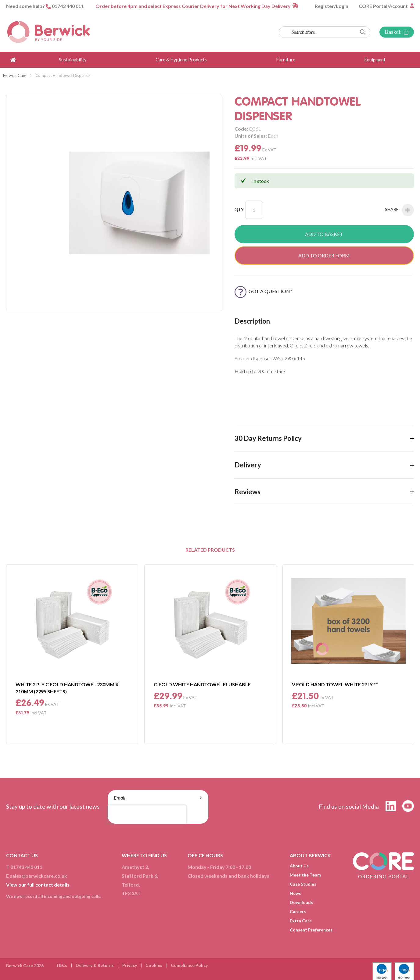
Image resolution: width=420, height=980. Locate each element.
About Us (299, 866)
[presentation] (147, 815)
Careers (298, 911)
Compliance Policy (189, 965)
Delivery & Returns (95, 965)
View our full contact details (38, 885)
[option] (72, 654)
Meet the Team (305, 875)
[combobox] (325, 32)
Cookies (154, 965)
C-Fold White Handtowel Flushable (202, 684)
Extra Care (301, 921)
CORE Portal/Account (384, 6)
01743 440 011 (68, 6)
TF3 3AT (131, 893)
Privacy (130, 965)
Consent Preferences (311, 930)
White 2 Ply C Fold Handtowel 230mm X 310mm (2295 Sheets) (67, 688)
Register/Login (332, 6)
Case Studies (303, 884)
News (295, 893)
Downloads (301, 902)
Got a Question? (263, 291)
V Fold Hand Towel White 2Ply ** (335, 684)
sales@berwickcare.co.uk (38, 876)
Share (399, 210)
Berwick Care (15, 75)
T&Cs (61, 965)
